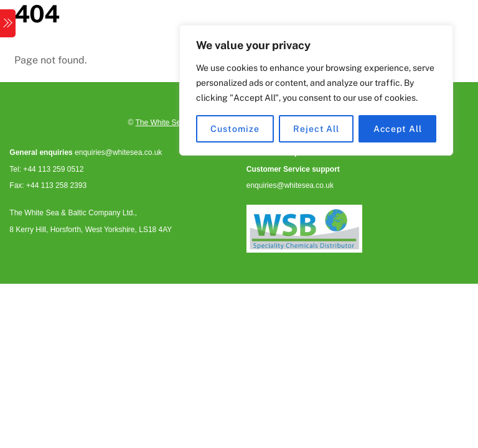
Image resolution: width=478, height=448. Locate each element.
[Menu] (8, 23)
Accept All (398, 129)
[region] (316, 90)
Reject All (316, 129)
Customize (235, 129)
